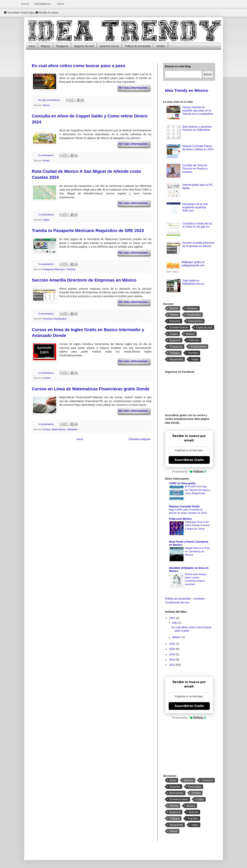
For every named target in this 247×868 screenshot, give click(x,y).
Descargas (195, 787)
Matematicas (59, 429)
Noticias (193, 812)
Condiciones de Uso (177, 602)
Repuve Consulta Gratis (184, 506)
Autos (173, 780)
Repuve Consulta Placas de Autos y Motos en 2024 (198, 148)
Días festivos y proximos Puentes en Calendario (197, 128)
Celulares (192, 308)
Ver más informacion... (134, 88)
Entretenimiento (179, 327)
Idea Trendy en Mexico (187, 90)
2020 (173, 649)
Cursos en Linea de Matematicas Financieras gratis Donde (91, 389)
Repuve (46, 46)
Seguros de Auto (84, 46)
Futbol (200, 799)
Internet (174, 806)
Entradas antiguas (140, 439)
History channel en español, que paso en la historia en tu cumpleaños (198, 111)
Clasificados (194, 315)
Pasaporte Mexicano (54, 269)
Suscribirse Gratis (189, 460)
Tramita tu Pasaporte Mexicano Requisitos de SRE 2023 (88, 231)
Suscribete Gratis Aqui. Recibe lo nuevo (31, 13)
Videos (173, 831)
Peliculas (194, 340)
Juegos (174, 334)
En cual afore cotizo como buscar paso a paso (79, 66)
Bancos (174, 308)
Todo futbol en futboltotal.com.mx (193, 282)
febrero (177, 637)
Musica (190, 334)
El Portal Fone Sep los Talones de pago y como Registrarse (197, 490)
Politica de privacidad (138, 46)
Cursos (47, 378)
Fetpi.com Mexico (180, 519)
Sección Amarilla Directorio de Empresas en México (84, 280)
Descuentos (195, 321)
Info (61, 4)
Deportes (175, 321)
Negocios (175, 340)
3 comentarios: (47, 314)
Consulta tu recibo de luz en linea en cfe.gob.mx (197, 225)
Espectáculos (204, 327)
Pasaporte (62, 46)
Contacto (199, 599)
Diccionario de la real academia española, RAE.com (195, 207)
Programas (176, 347)
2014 (173, 660)
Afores (46, 105)
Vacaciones (176, 359)
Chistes (161, 46)
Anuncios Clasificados (55, 319)
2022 (173, 618)
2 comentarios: (47, 215)
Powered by (189, 472)
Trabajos (174, 353)
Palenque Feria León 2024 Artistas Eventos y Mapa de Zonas (198, 525)
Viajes (46, 220)
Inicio (25, 4)
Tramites (71, 269)
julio (175, 623)
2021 (173, 644)
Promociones (198, 347)
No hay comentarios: (50, 100)
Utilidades (43, 4)
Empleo (196, 793)
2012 (173, 665)
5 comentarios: (47, 155)
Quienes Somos (109, 46)
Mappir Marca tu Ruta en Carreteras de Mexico (197, 551)
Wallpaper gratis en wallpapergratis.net (193, 264)
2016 (173, 654)
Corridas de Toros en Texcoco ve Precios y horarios (195, 169)
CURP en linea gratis (182, 483)
